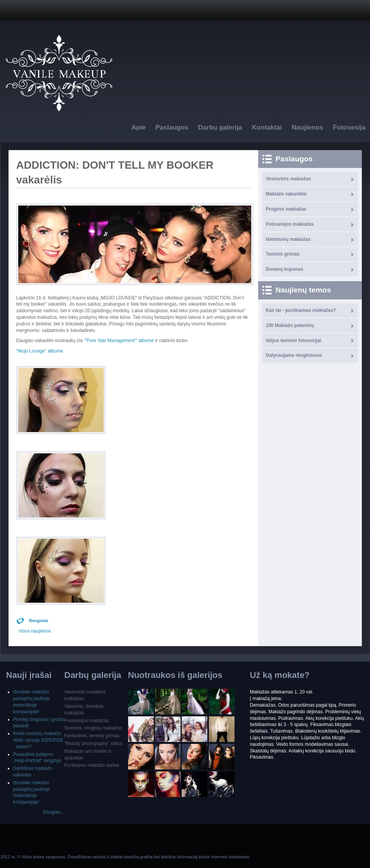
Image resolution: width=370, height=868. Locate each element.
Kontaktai (267, 127)
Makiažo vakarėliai (286, 194)
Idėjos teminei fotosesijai (294, 341)
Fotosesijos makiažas (290, 224)
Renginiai (39, 621)
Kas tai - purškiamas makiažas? (301, 310)
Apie (138, 127)
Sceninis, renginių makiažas (93, 728)
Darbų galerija (220, 127)
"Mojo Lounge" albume (40, 351)
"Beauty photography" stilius (93, 744)
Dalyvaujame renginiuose (294, 355)
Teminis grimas (283, 254)
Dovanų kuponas (285, 269)
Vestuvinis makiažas (288, 179)
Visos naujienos (35, 631)
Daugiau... (54, 812)
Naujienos (307, 127)
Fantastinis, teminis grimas (92, 736)
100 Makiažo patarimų (290, 325)
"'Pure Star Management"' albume (119, 341)
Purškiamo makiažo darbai (92, 765)
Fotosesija (349, 127)
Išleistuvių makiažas (288, 239)
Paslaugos (172, 127)
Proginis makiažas (286, 209)
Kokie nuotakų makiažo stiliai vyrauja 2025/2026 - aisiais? (38, 740)
